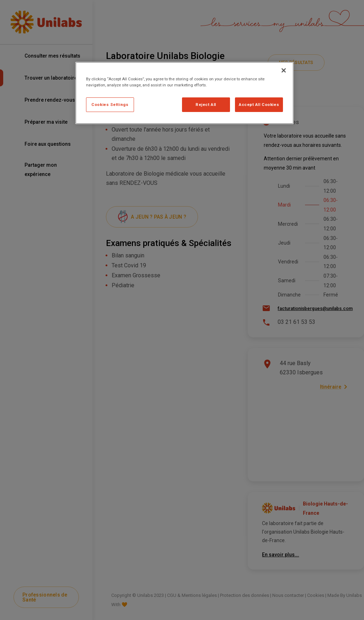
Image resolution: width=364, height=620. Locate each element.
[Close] (284, 70)
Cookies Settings (110, 105)
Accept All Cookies (259, 105)
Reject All (206, 105)
